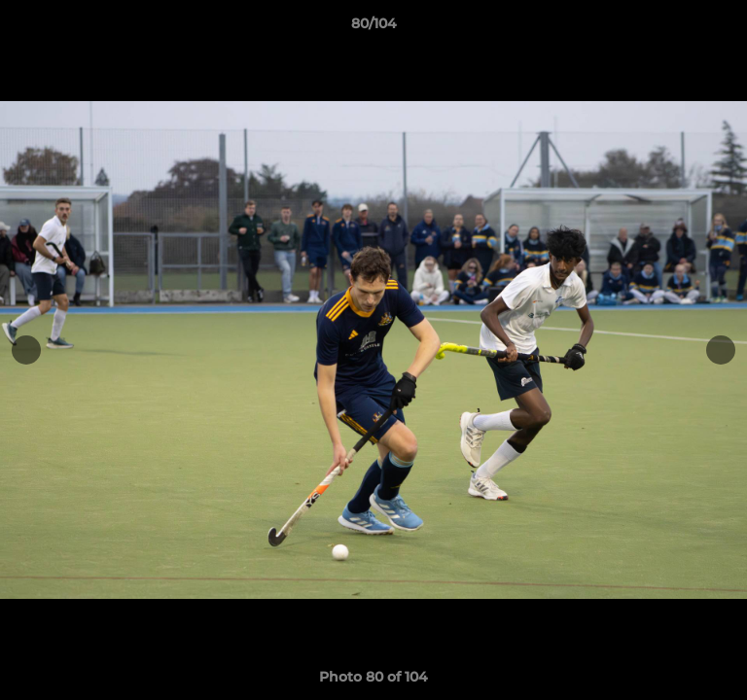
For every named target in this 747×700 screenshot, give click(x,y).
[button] (724, 28)
